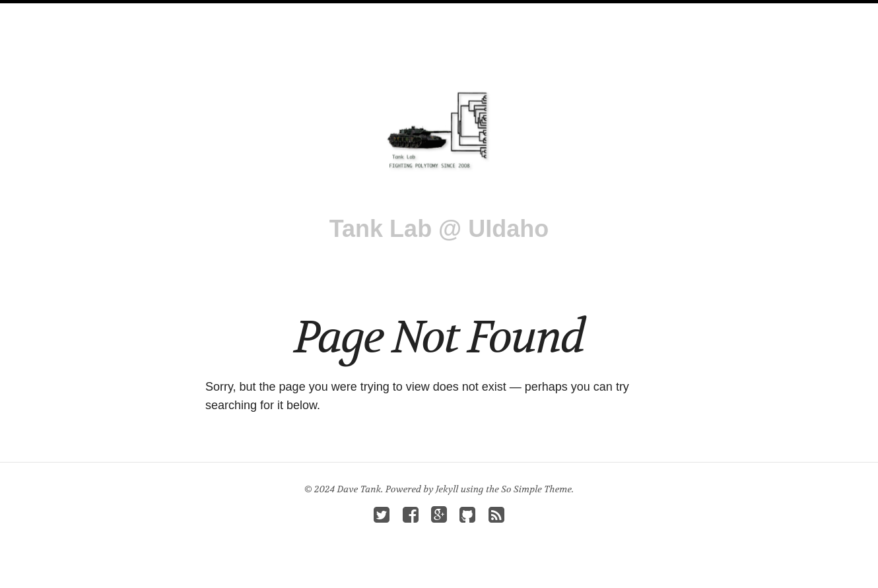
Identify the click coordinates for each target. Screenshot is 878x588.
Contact (635, 13)
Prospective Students (541, 13)
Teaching (445, 13)
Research (302, 13)
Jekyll (447, 489)
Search (690, 13)
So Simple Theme (536, 489)
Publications (374, 13)
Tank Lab (191, 13)
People (244, 13)
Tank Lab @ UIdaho (439, 229)
